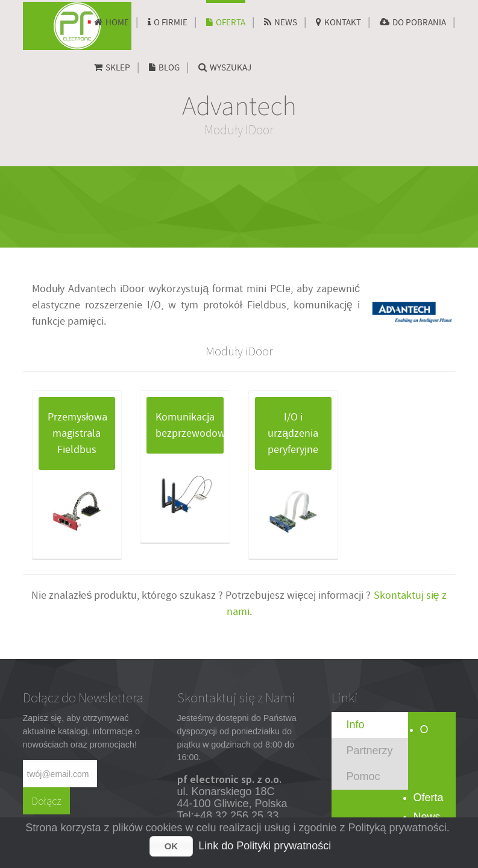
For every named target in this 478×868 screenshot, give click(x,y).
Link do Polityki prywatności (265, 846)
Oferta (429, 798)
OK (171, 846)
